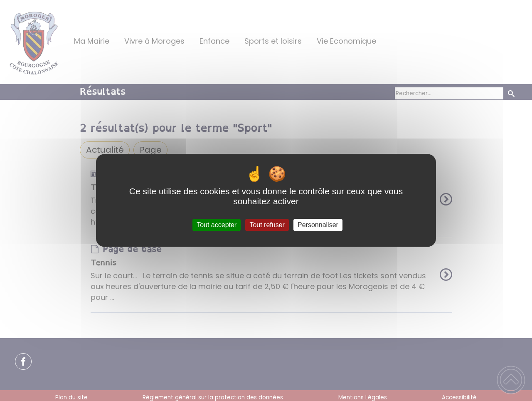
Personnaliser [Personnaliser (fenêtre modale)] (318, 225)
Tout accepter (217, 225)
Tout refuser (267, 225)
